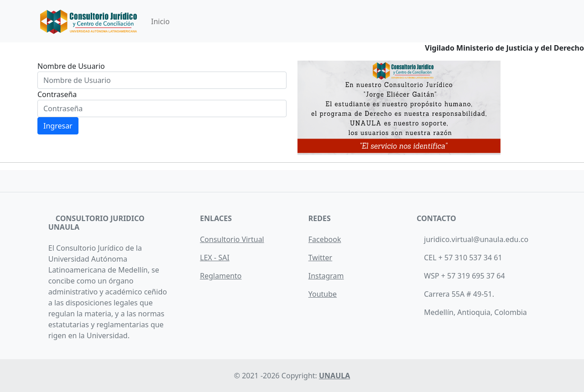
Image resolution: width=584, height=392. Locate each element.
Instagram (326, 276)
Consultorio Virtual (232, 239)
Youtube (323, 294)
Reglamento (221, 276)
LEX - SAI (215, 258)
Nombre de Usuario (71, 66)
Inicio (160, 21)
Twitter (320, 258)
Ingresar (58, 126)
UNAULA (334, 376)
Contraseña (57, 94)
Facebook (325, 239)
